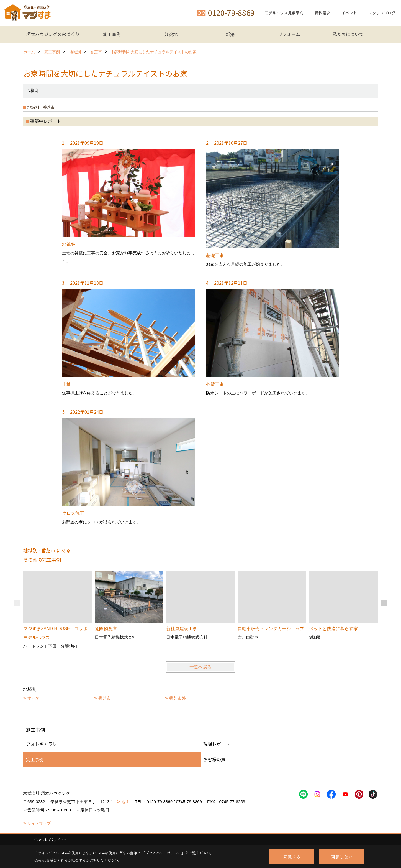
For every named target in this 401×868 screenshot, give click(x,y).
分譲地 (171, 34)
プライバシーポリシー (163, 853)
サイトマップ (39, 823)
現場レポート (217, 744)
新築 (230, 34)
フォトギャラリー (44, 744)
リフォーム (289, 34)
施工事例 (112, 34)
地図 (125, 802)
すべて (34, 698)
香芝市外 (178, 698)
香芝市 (105, 698)
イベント (349, 13)
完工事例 (35, 759)
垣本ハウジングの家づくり (53, 34)
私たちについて (348, 34)
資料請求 (322, 13)
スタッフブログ (382, 13)
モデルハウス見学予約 (284, 13)
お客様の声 (214, 759)
